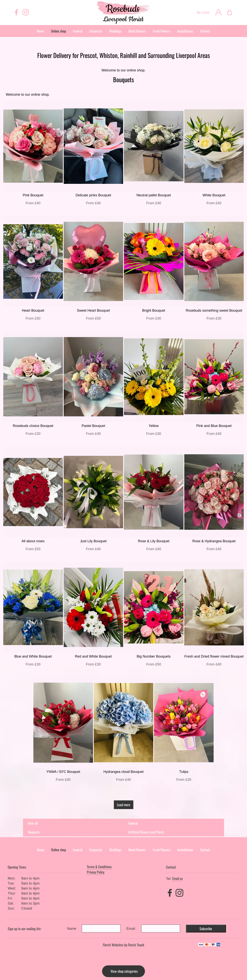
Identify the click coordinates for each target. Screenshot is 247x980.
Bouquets (34, 832)
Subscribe (206, 929)
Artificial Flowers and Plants (146, 832)
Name (72, 929)
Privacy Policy (96, 872)
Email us (178, 878)
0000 (206, 13)
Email (131, 929)
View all (33, 823)
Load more (124, 805)
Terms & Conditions (99, 867)
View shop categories (124, 971)
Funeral (133, 823)
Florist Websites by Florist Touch (123, 945)
